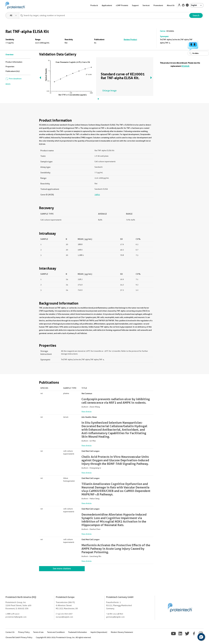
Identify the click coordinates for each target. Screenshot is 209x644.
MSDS (8, 84)
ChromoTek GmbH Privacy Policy (19, 637)
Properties (10, 66)
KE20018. (186, 66)
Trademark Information (78, 632)
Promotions (158, 5)
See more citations (62, 569)
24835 (97, 195)
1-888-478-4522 (12, 614)
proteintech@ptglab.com (16, 617)
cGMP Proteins (122, 5)
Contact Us (10, 632)
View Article (87, 412)
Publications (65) (13, 71)
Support (135, 5)
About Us (171, 5)
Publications (99, 39)
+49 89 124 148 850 (115, 614)
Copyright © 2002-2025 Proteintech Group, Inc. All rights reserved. (63, 637)
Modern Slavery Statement (122, 632)
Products (94, 5)
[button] (201, 637)
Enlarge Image (110, 91)
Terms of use (38, 632)
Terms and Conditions (56, 632)
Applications (107, 5)
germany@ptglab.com (115, 617)
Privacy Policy (24, 632)
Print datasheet (13, 79)
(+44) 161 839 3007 (64, 614)
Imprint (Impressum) (99, 632)
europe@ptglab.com (64, 617)
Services (146, 5)
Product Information (14, 62)
